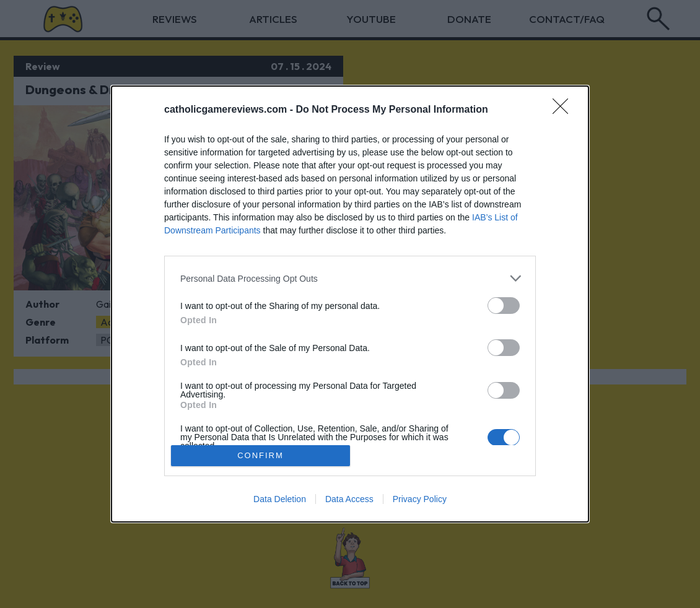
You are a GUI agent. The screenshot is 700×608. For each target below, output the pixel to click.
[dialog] (350, 304)
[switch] (504, 306)
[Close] (564, 110)
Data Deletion (280, 499)
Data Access (349, 499)
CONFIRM (260, 455)
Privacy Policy (420, 499)
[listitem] (350, 278)
